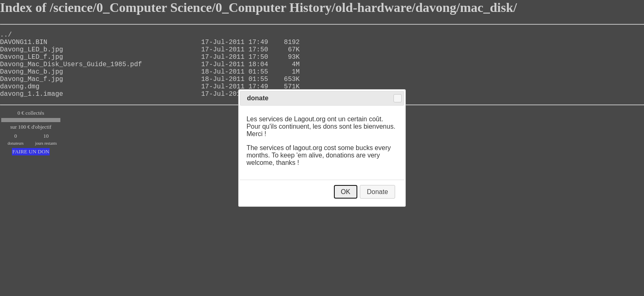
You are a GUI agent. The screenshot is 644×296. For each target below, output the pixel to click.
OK (346, 192)
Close (398, 98)
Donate (377, 192)
